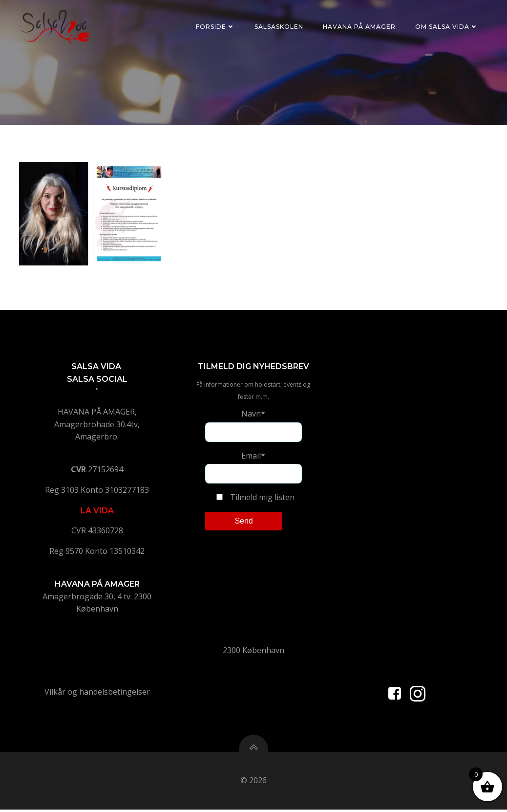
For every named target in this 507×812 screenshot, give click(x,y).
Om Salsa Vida (447, 27)
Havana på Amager (359, 27)
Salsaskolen (279, 27)
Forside (215, 27)
